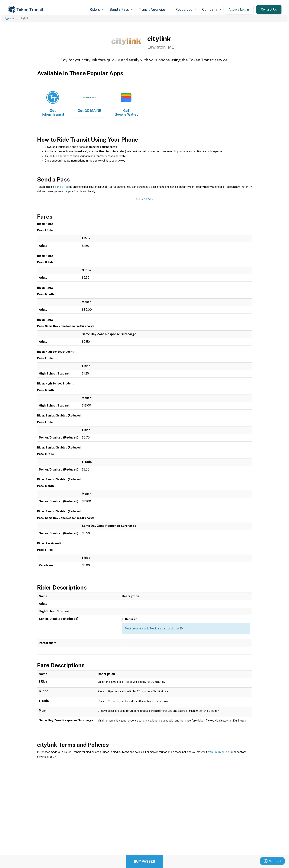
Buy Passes (144, 862)
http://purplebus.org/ (220, 752)
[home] (26, 10)
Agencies (10, 18)
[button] (97, 10)
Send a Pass (62, 187)
